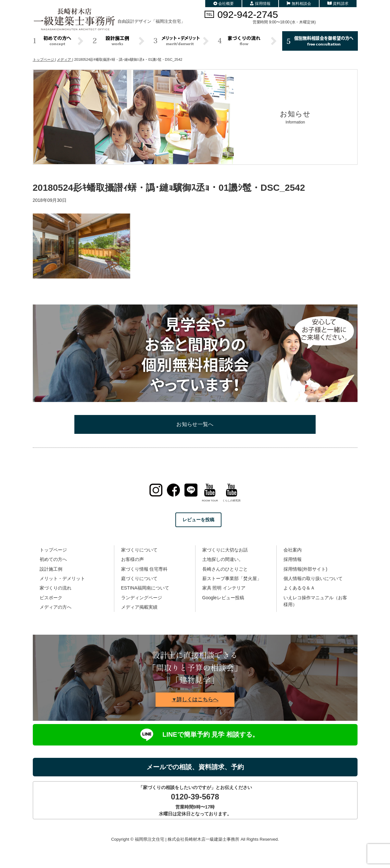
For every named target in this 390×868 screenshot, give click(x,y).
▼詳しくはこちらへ (195, 700)
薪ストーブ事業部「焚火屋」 (232, 578)
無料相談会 (299, 4)
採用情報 (260, 4)
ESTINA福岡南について (145, 588)
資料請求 (338, 4)
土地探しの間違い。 (223, 559)
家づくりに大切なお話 (225, 550)
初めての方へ (53, 559)
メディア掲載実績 (139, 607)
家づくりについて (139, 550)
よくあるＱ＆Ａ (299, 588)
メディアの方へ (56, 607)
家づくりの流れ (56, 588)
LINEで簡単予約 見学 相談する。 (195, 735)
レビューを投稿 (198, 520)
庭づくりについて (139, 578)
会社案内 (293, 550)
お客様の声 (132, 559)
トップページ (53, 550)
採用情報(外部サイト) (305, 569)
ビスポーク (51, 598)
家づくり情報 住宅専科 (145, 569)
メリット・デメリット (62, 578)
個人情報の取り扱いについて (313, 578)
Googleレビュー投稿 (223, 598)
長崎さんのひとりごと (225, 569)
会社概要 (224, 4)
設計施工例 (51, 569)
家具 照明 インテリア (224, 588)
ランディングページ (142, 598)
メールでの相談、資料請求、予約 (195, 767)
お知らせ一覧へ (195, 424)
